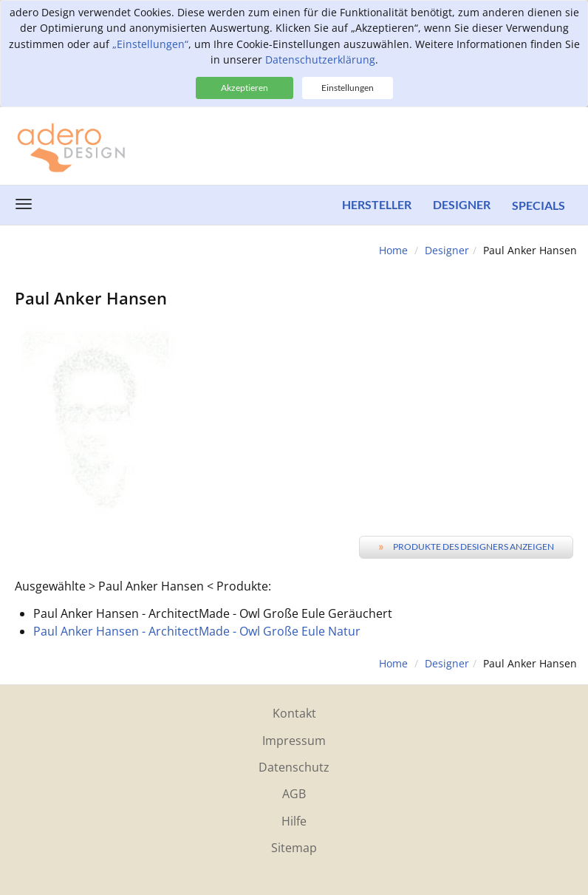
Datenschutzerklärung (320, 59)
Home (393, 250)
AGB (294, 794)
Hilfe (294, 821)
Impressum (294, 741)
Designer (461, 205)
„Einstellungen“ (150, 44)
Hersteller (375, 205)
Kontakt (294, 713)
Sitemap (294, 848)
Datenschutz (294, 767)
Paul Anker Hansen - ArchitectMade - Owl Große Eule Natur (197, 631)
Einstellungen (348, 88)
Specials (539, 205)
